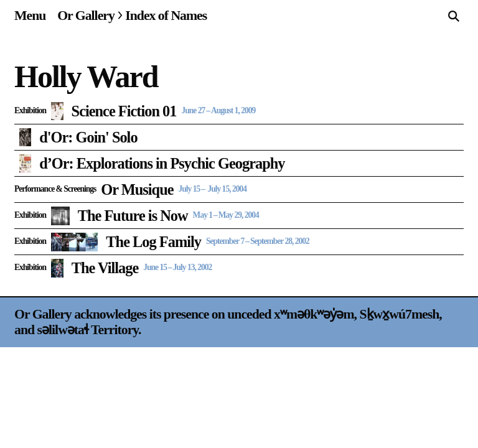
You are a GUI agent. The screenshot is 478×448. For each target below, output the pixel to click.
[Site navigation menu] (30, 16)
